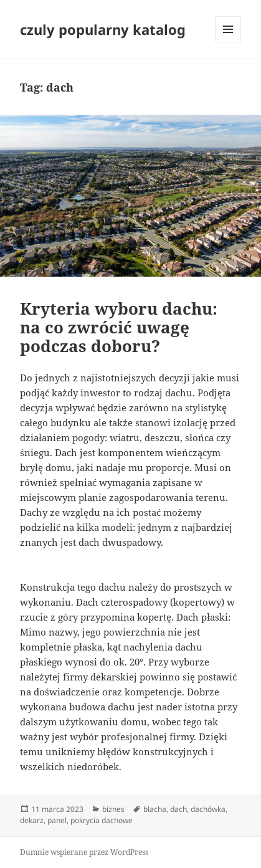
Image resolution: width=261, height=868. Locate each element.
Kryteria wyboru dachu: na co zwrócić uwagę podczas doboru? (119, 327)
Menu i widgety (228, 42)
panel (57, 820)
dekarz (32, 820)
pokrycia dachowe (102, 820)
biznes (113, 809)
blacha (155, 809)
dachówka (208, 809)
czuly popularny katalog (103, 29)
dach (178, 809)
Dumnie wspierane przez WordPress (84, 852)
